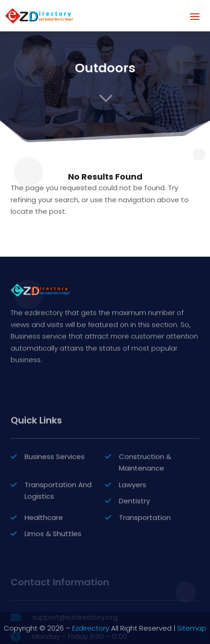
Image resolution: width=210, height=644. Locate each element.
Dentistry (134, 553)
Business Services (55, 508)
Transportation (145, 569)
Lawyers (133, 536)
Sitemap (192, 628)
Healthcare (44, 569)
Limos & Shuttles (53, 586)
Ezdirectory (91, 628)
